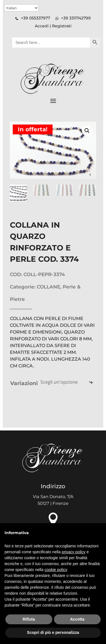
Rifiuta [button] (29, 619)
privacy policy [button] (73, 552)
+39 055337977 (35, 18)
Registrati (62, 26)
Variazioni (24, 383)
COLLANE (48, 287)
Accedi (42, 26)
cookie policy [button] (56, 570)
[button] (87, 131)
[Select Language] (21, 8)
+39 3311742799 (76, 18)
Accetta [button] (77, 619)
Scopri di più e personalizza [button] (53, 632)
